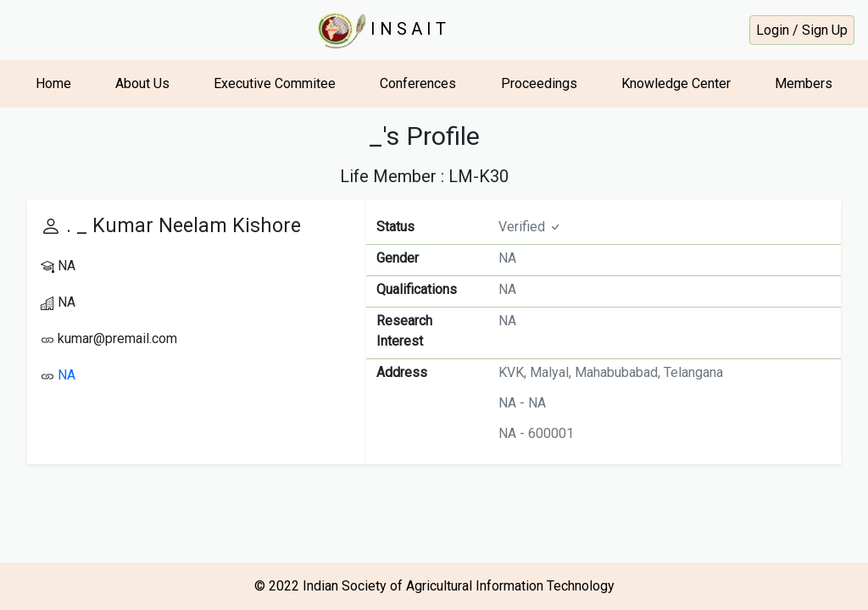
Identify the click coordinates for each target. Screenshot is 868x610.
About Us (142, 83)
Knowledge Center (676, 83)
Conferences (418, 83)
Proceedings (539, 83)
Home (53, 83)
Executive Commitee (275, 83)
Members (804, 83)
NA (67, 375)
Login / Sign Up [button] (802, 30)
